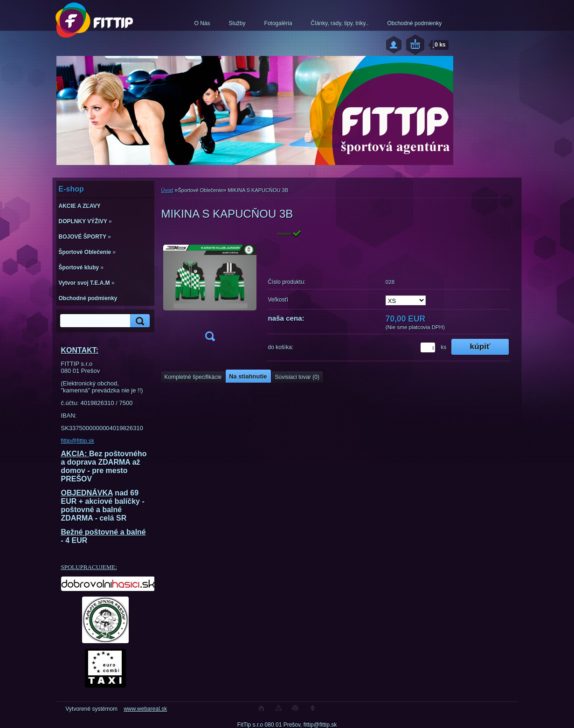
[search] (138, 321)
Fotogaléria (278, 23)
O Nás (202, 23)
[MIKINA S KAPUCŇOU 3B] (210, 288)
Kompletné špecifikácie (193, 377)
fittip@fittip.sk (78, 441)
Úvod (167, 190)
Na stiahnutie (248, 376)
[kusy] (428, 347)
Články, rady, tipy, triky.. (340, 23)
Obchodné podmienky (414, 23)
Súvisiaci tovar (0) (297, 377)
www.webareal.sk (145, 709)
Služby (237, 23)
